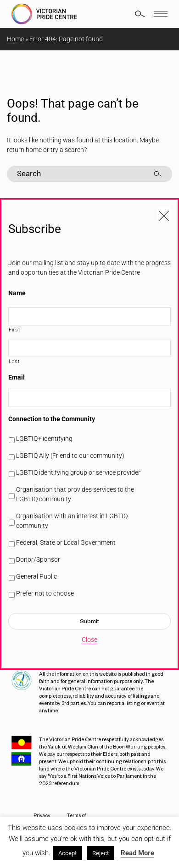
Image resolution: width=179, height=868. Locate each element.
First (14, 330)
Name (17, 293)
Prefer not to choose (45, 593)
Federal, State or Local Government (66, 542)
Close (89, 640)
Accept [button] (67, 853)
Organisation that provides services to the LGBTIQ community (75, 494)
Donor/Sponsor (38, 559)
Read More (137, 853)
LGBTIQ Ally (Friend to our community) (70, 456)
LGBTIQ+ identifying (44, 439)
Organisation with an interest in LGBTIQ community (72, 521)
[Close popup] (164, 213)
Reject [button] (101, 853)
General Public (36, 576)
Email (17, 377)
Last (14, 361)
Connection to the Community (52, 419)
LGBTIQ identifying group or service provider (78, 472)
